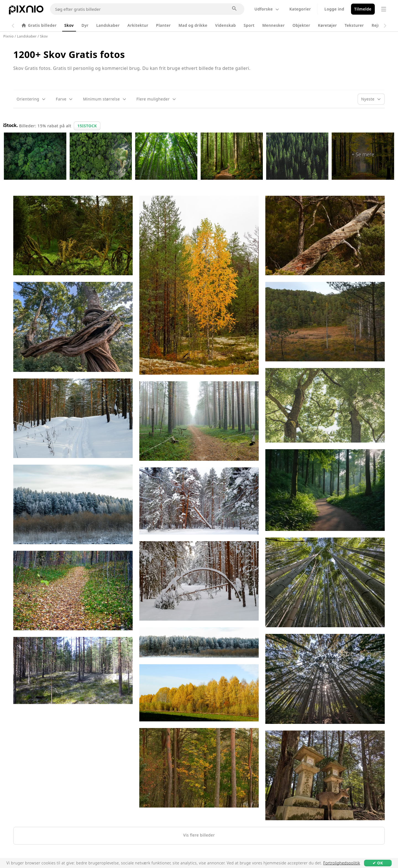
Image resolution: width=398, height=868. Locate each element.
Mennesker (273, 25)
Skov (69, 25)
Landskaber (108, 25)
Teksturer (354, 25)
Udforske (267, 9)
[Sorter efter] (371, 99)
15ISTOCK (87, 126)
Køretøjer (327, 25)
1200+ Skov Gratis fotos (69, 54)
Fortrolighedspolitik (342, 863)
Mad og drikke (193, 25)
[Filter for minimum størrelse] (105, 99)
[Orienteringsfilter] (31, 99)
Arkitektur (138, 25)
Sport (249, 25)
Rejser (378, 25)
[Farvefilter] (64, 99)
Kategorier (300, 9)
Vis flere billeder (199, 835)
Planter (163, 25)
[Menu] (384, 9)
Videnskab (225, 25)
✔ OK (378, 863)
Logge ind (334, 9)
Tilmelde (363, 9)
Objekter (301, 25)
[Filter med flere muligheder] (156, 99)
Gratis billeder (39, 25)
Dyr (85, 25)
